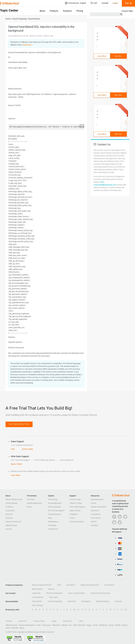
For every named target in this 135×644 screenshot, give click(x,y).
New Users (54, 597)
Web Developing (103, 601)
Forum (72, 518)
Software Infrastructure (100, 593)
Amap (111, 625)
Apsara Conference (13, 522)
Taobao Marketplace (27, 625)
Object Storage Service (90, 585)
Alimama (82, 625)
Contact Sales (127, 11)
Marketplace (53, 522)
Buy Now (118, 56)
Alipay (22, 628)
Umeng (124, 625)
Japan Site (36, 593)
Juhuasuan (46, 625)
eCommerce (109, 585)
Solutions (67, 11)
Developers (86, 601)
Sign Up (128, 3)
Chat (13, 449)
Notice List (67, 621)
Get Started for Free (19, 424)
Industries (72, 601)
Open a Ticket (16, 464)
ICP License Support (56, 511)
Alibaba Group (11, 625)
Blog (50, 518)
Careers (9, 621)
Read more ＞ (28, 45)
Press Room (96, 518)
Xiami (8, 628)
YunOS (95, 625)
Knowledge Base (55, 503)
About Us (23, 621)
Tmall (38, 625)
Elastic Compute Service (42, 585)
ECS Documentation (54, 593)
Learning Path (38, 597)
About (42, 11)
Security (51, 589)
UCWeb (118, 625)
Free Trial (31, 499)
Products (54, 11)
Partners (9, 514)
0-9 (126, 610)
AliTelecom (103, 625)
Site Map (94, 525)
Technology (53, 499)
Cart (94, 3)
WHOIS (94, 522)
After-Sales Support (77, 507)
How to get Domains (77, 593)
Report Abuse (75, 511)
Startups (9, 518)
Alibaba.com (67, 625)
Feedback (73, 514)
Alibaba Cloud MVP (99, 507)
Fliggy (89, 625)
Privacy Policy (39, 621)
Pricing (80, 11)
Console (105, 3)
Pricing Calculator (77, 522)
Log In (115, 3)
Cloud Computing (55, 601)
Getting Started (54, 514)
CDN (59, 585)
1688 (75, 625)
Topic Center (37, 601)
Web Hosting (37, 589)
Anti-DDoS (71, 585)
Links (81, 621)
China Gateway (54, 507)
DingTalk (15, 628)
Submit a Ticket (76, 503)
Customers (10, 511)
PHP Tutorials (38, 605)
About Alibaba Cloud (14, 499)
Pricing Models (12, 503)
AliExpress (56, 625)
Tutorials (118, 601)
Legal (54, 621)
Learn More (102, 56)
